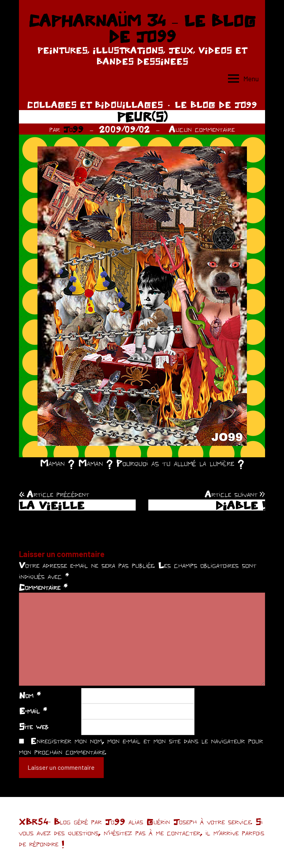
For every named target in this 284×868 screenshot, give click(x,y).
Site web (34, 726)
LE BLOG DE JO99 (216, 105)
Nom (30, 695)
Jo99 (73, 129)
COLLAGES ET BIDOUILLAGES (95, 105)
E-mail (33, 711)
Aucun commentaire (202, 129)
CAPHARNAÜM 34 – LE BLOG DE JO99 (142, 28)
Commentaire (43, 587)
